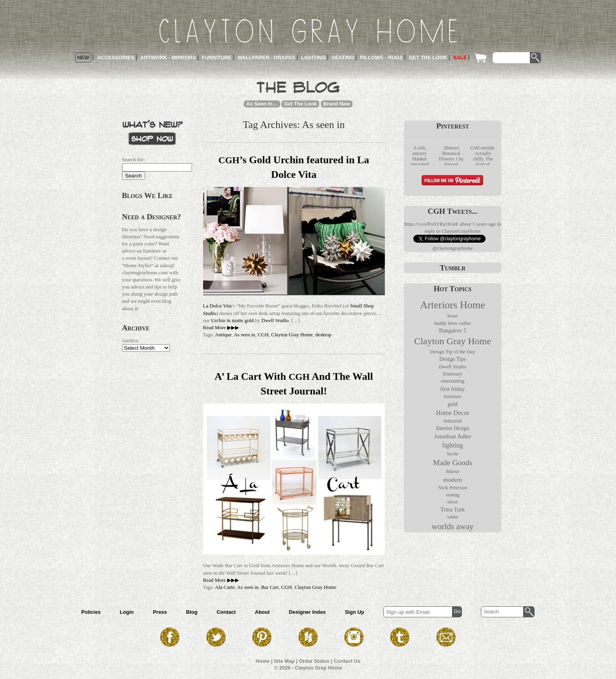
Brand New (337, 104)
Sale (460, 58)
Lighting (313, 58)
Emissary (453, 374)
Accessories (116, 58)
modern (453, 480)
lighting (453, 445)
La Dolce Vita (218, 306)
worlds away (452, 526)
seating (453, 495)
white (453, 517)
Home (263, 661)
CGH (263, 335)
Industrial (453, 421)
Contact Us (347, 661)
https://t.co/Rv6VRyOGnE (431, 224)
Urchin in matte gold (232, 320)
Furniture (217, 58)
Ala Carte (225, 587)
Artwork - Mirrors (168, 58)
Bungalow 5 (453, 330)
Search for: (133, 159)
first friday (452, 389)
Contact (226, 612)
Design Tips (453, 359)
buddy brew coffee (453, 323)
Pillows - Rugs (381, 58)
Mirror (453, 472)
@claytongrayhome (452, 248)
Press (160, 612)
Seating (343, 58)
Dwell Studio (275, 320)
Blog (192, 612)
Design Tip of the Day (452, 352)
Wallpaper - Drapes (266, 58)
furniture (452, 396)
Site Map (284, 661)
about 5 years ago (478, 224)
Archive (130, 340)
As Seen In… (262, 104)
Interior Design (453, 428)
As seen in (245, 335)
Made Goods (453, 463)
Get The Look (300, 104)
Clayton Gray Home (292, 335)
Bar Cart (270, 587)
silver (453, 502)
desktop (323, 335)
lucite (452, 454)
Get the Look (428, 58)
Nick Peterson (453, 488)
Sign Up (355, 612)
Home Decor (452, 413)
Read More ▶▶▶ (221, 327)
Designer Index (307, 612)
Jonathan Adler (453, 436)
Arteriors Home (453, 305)
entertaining (453, 381)
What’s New (153, 132)
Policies (91, 612)
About (262, 612)
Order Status (314, 661)
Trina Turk (453, 509)
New (83, 58)
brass (452, 316)
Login (127, 612)
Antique (223, 335)
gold (453, 404)
